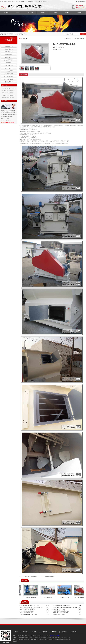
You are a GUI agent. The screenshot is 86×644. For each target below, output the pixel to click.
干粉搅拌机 (9, 63)
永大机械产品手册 (9, 79)
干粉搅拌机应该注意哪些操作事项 (61, 611)
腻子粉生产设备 (9, 57)
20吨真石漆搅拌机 (65, 598)
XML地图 (83, 1)
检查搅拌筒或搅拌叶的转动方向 (61, 613)
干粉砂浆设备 (9, 55)
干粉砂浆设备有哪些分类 (59, 609)
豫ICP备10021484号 (54, 636)
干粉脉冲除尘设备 (9, 74)
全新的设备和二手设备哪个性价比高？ (30, 605)
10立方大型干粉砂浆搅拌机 (31, 576)
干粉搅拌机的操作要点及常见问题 (29, 615)
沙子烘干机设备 (9, 66)
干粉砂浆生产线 (11, 34)
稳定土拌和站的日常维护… (9, 93)
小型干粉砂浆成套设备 (32, 598)
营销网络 (64, 632)
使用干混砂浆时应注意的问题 (27, 609)
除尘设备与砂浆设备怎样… (9, 91)
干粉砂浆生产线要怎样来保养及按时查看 (63, 605)
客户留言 (78, 1)
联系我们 (74, 632)
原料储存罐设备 (9, 82)
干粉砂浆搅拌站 (9, 49)
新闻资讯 (45, 632)
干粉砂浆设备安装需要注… (9, 95)
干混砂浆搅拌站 (9, 46)
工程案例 (54, 632)
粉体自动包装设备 (9, 71)
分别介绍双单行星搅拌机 (59, 615)
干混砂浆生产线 (9, 52)
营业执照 (15, 641)
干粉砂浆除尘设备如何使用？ (27, 611)
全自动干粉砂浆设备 (21, 34)
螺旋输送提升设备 (9, 76)
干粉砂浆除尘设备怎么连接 (27, 613)
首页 (71, 38)
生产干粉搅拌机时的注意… (9, 88)
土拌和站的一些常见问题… (9, 98)
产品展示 (76, 38)
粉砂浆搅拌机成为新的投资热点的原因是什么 (31, 607)
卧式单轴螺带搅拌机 (50, 576)
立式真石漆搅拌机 (48, 598)
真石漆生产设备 (9, 68)
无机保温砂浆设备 (9, 60)
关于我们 (25, 632)
